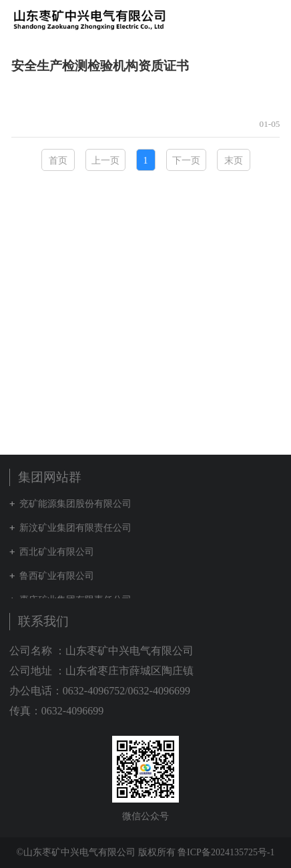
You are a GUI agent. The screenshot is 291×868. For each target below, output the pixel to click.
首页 (58, 161)
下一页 (186, 161)
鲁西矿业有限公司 (57, 576)
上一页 (105, 161)
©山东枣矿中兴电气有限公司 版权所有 (95, 852)
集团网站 (247, 19)
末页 (234, 161)
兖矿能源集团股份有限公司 (75, 504)
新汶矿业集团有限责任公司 (75, 528)
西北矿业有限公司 (57, 552)
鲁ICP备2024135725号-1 (226, 852)
